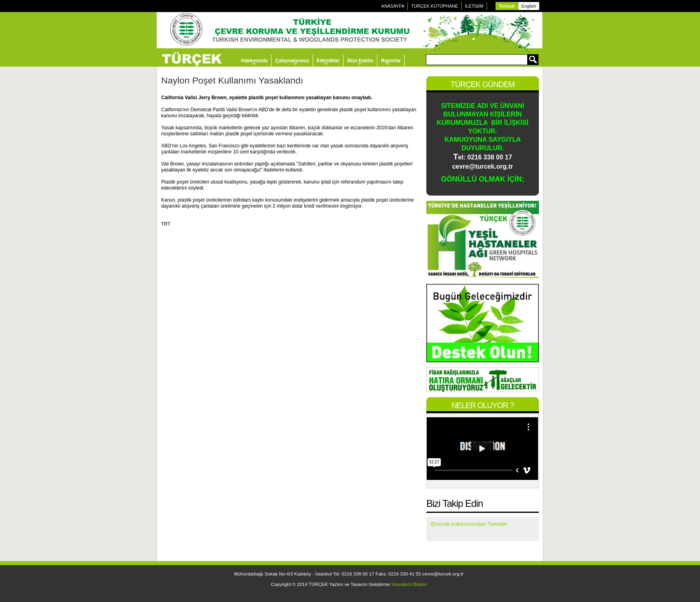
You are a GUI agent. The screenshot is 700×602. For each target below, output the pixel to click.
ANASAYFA (393, 6)
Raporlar (391, 61)
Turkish (507, 6)
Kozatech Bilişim (410, 584)
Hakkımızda (254, 61)
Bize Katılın (360, 61)
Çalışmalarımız (292, 61)
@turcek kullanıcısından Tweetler (469, 524)
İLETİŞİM (474, 6)
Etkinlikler (328, 61)
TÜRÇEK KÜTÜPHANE (435, 6)
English (529, 6)
